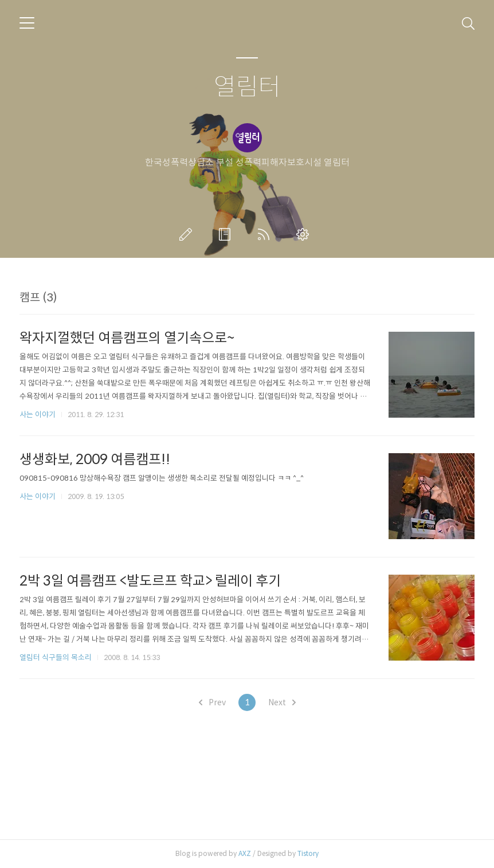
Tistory (308, 853)
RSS (266, 234)
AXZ (245, 853)
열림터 (247, 87)
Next (282, 702)
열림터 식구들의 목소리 (56, 657)
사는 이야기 (38, 415)
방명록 (227, 234)
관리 (305, 234)
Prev (212, 702)
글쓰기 (188, 234)
